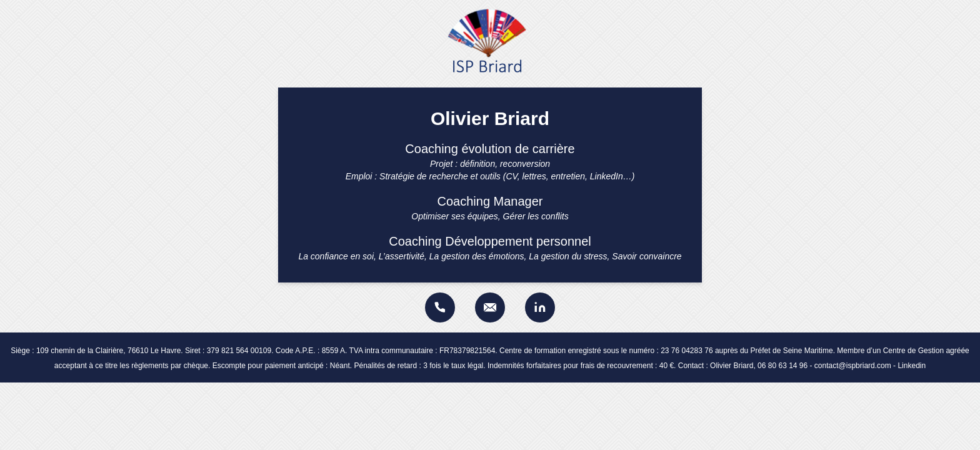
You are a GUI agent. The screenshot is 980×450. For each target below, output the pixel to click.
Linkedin (912, 366)
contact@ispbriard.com (853, 366)
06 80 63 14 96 (782, 366)
